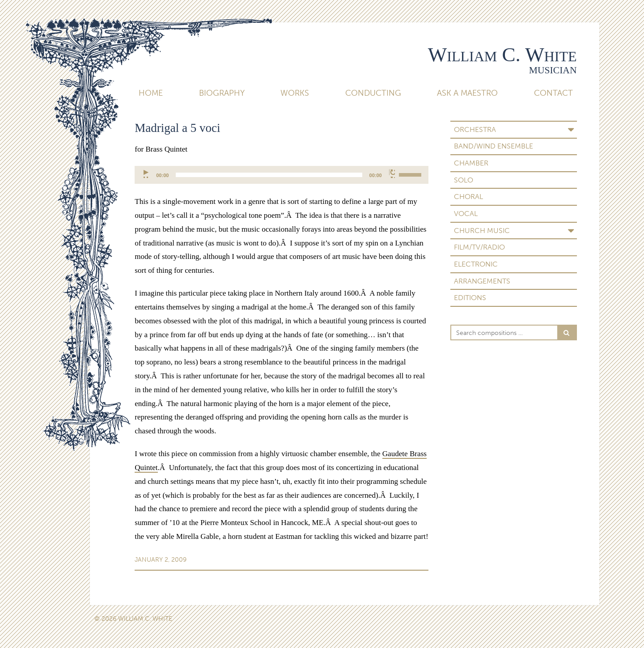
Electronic (476, 264)
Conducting (373, 93)
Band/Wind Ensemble (494, 146)
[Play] (146, 174)
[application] (281, 175)
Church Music (482, 231)
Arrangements (482, 281)
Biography (222, 93)
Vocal (466, 214)
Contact (553, 93)
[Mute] (392, 174)
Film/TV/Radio (479, 247)
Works (295, 93)
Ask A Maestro (467, 93)
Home (151, 93)
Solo (464, 180)
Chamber (471, 163)
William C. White (502, 55)
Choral (468, 197)
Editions (470, 298)
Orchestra (475, 129)
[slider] (269, 175)
